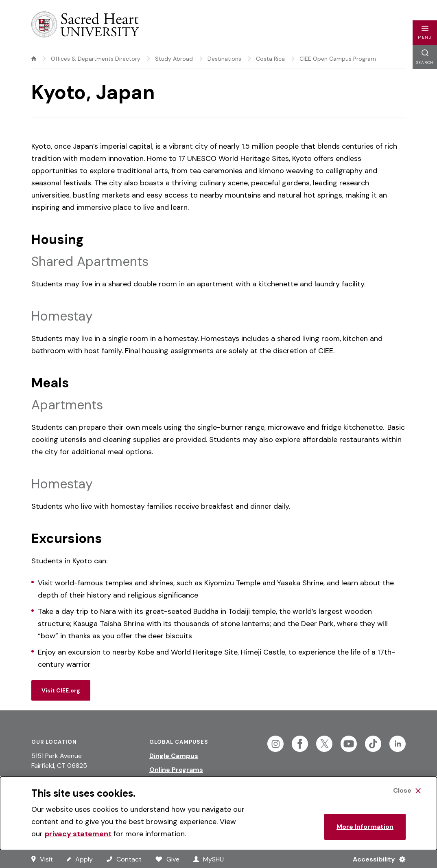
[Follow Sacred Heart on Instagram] (275, 744)
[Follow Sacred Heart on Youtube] (349, 744)
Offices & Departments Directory (96, 59)
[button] (425, 33)
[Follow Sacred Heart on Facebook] (300, 744)
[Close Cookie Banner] (407, 791)
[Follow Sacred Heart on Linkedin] (398, 744)
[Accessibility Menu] (376, 859)
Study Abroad (174, 59)
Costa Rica (270, 59)
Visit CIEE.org (61, 690)
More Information (365, 827)
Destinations (224, 59)
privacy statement (78, 834)
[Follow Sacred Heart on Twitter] (324, 744)
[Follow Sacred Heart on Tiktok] (373, 744)
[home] (34, 59)
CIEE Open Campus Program (338, 59)
